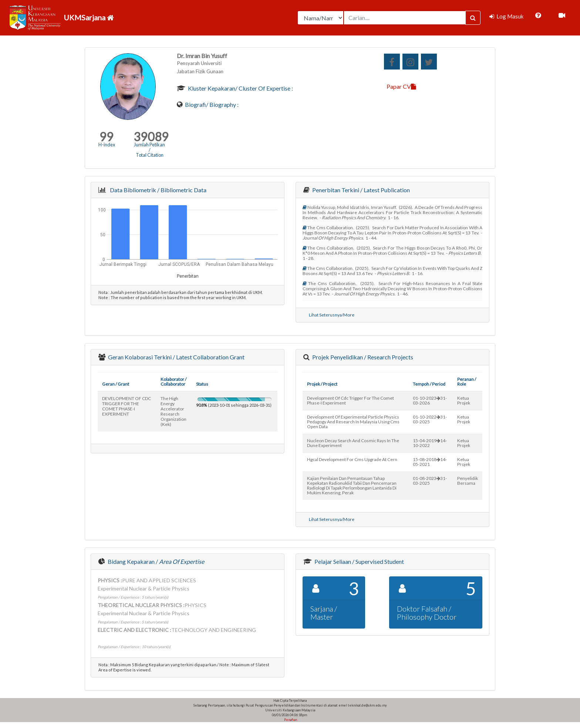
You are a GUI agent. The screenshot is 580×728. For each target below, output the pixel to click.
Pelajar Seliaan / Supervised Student (359, 561)
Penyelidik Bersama (468, 481)
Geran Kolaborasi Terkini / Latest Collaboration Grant (176, 357)
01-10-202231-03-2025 (430, 419)
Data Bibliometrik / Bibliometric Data (157, 190)
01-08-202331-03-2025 (430, 481)
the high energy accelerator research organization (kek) (173, 411)
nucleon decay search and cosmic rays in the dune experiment (353, 443)
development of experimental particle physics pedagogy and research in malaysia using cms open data (353, 422)
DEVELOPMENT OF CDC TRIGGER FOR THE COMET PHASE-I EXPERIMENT (127, 406)
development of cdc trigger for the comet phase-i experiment (350, 400)
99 (107, 137)
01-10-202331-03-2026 (430, 400)
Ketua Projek (464, 400)
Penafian (290, 720)
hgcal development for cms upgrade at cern (352, 459)
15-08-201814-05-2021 (430, 462)
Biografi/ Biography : (211, 104)
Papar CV (401, 86)
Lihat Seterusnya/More (332, 315)
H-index (107, 145)
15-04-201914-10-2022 (430, 443)
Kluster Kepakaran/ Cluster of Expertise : (240, 88)
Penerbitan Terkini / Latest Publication (360, 190)
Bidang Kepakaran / (155, 561)
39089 (151, 137)
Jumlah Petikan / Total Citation (149, 150)
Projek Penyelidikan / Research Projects (362, 357)
